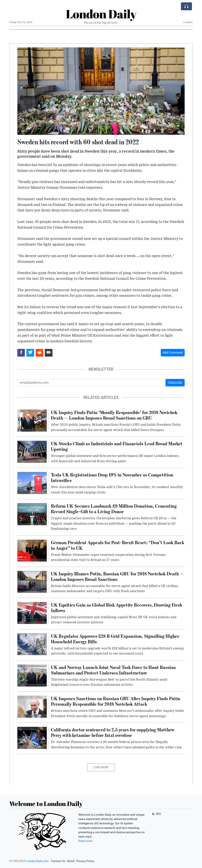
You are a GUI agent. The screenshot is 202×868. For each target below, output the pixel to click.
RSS (156, 814)
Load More (101, 767)
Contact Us (58, 861)
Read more (85, 841)
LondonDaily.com (37, 861)
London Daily (101, 14)
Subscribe (175, 383)
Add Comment (173, 353)
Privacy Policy (85, 861)
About (71, 861)
